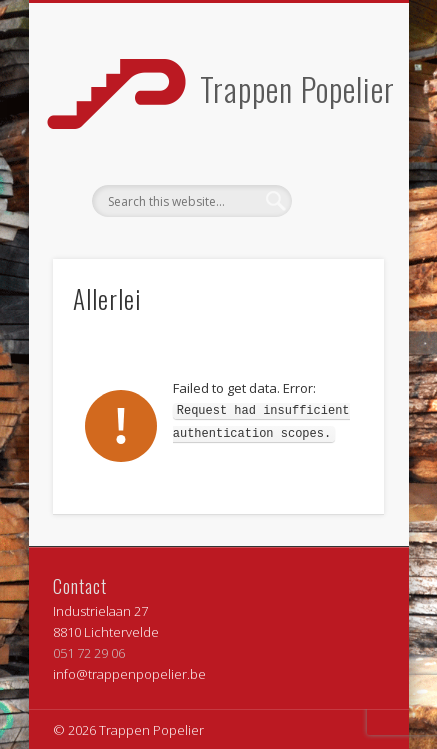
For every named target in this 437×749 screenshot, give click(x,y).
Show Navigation (335, 179)
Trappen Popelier (297, 88)
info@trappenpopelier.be (129, 674)
